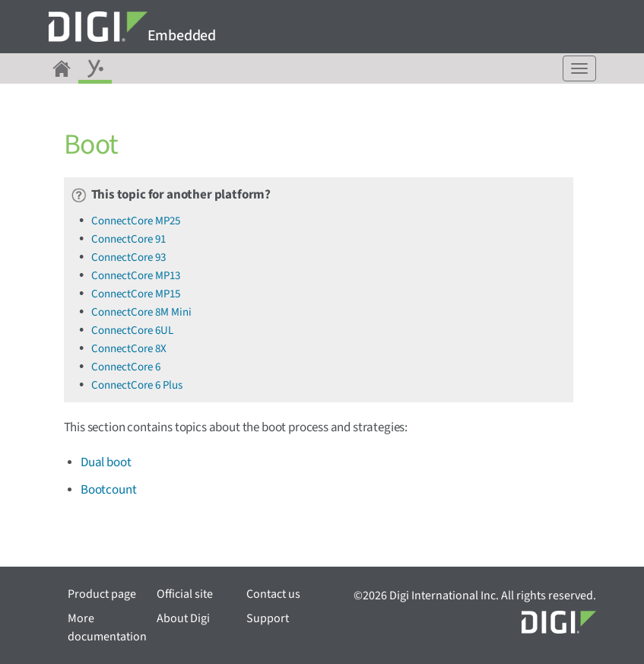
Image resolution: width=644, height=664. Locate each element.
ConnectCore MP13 (136, 276)
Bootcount (108, 490)
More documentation (107, 627)
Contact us (273, 594)
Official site (185, 594)
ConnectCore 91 (128, 239)
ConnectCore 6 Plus (137, 385)
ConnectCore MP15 (136, 294)
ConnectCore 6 (126, 367)
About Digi (183, 618)
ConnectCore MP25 (136, 221)
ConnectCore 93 (128, 257)
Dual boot (106, 462)
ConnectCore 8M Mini (141, 312)
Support (268, 618)
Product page (102, 594)
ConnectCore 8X (129, 349)
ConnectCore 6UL (132, 330)
